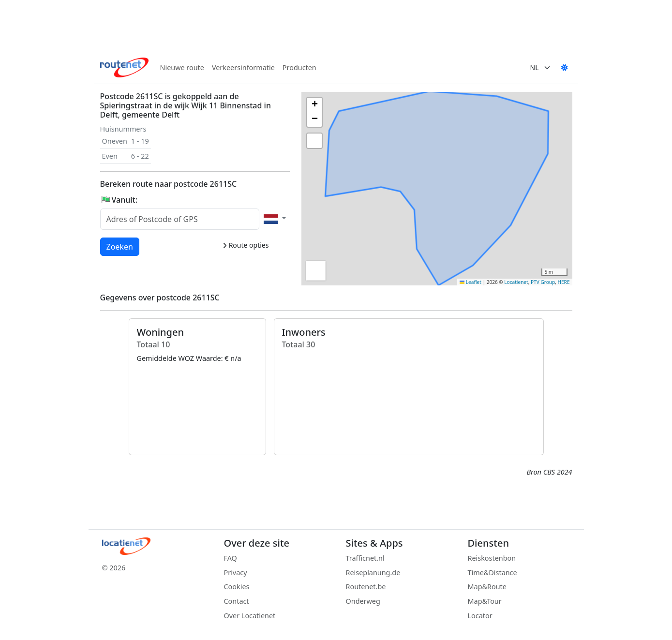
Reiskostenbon (492, 558)
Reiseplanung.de (373, 573)
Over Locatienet (250, 616)
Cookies (237, 587)
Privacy (236, 573)
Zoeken (120, 246)
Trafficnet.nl (365, 558)
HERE (564, 282)
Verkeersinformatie (243, 67)
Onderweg (363, 601)
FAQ (231, 558)
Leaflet (470, 282)
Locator (480, 616)
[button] (424, 198)
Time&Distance (493, 573)
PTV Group (543, 282)
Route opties (246, 245)
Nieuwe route (182, 67)
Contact (237, 601)
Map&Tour (485, 601)
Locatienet (516, 282)
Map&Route (487, 587)
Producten (299, 67)
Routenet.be (366, 587)
